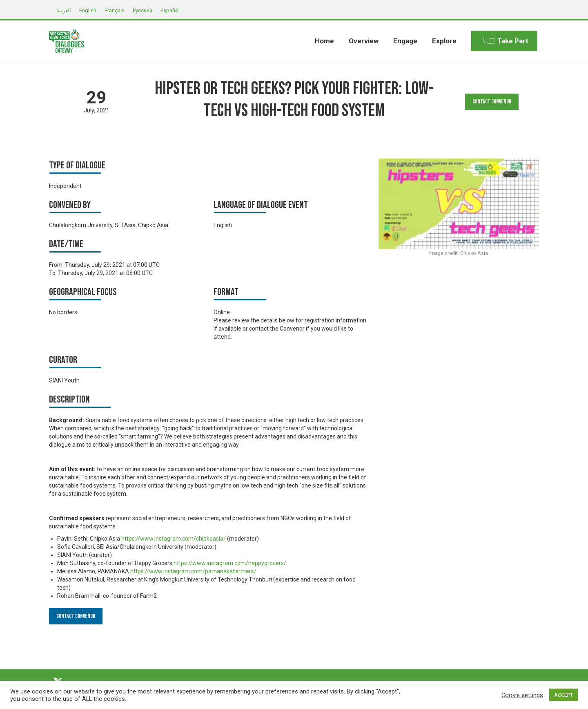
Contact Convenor (492, 102)
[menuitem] (324, 41)
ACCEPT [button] (563, 695)
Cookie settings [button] (522, 695)
